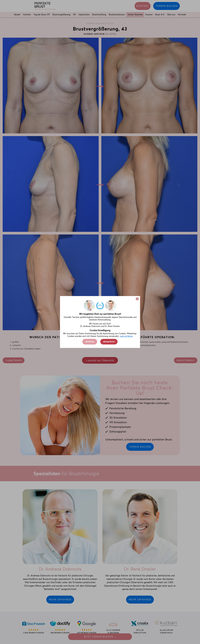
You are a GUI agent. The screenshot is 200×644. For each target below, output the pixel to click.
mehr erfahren (126, 336)
